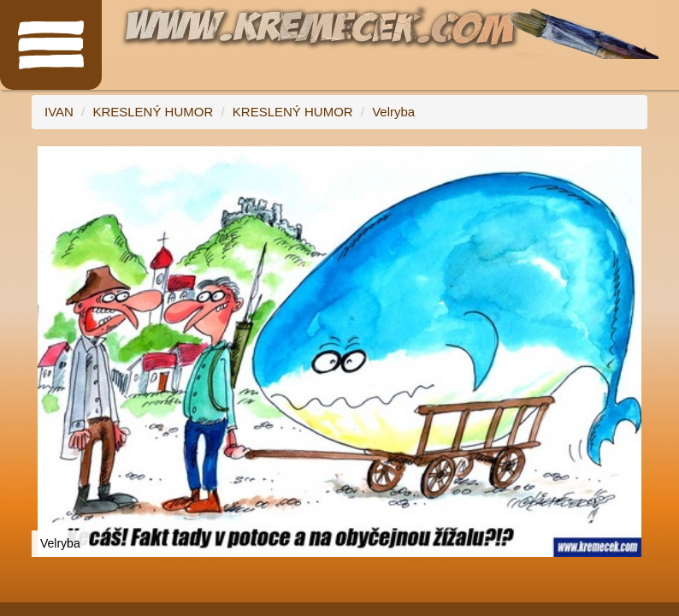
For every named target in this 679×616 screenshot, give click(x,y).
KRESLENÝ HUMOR (153, 112)
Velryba (393, 112)
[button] (632, 162)
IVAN (59, 112)
